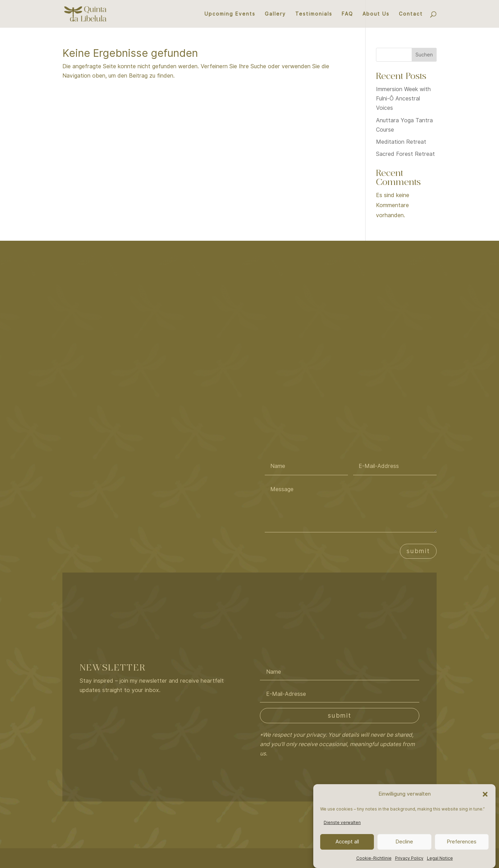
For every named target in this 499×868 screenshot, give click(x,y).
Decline (404, 842)
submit (418, 551)
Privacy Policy (409, 858)
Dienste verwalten (342, 822)
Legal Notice (440, 858)
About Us (376, 14)
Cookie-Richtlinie (374, 858)
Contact (411, 14)
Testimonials (314, 14)
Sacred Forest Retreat (405, 154)
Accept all (347, 842)
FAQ (347, 14)
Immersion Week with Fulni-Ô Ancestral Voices (403, 99)
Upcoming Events (230, 14)
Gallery (275, 14)
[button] (485, 794)
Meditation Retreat (401, 142)
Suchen (424, 55)
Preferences (462, 842)
